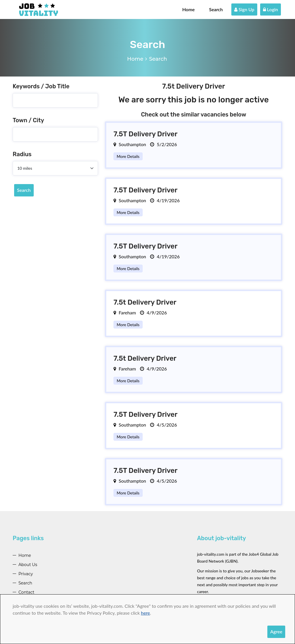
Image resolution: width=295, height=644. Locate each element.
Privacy (26, 574)
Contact (26, 592)
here (145, 613)
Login (271, 9)
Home (189, 9)
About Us (28, 565)
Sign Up (244, 9)
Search (216, 9)
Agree (276, 631)
